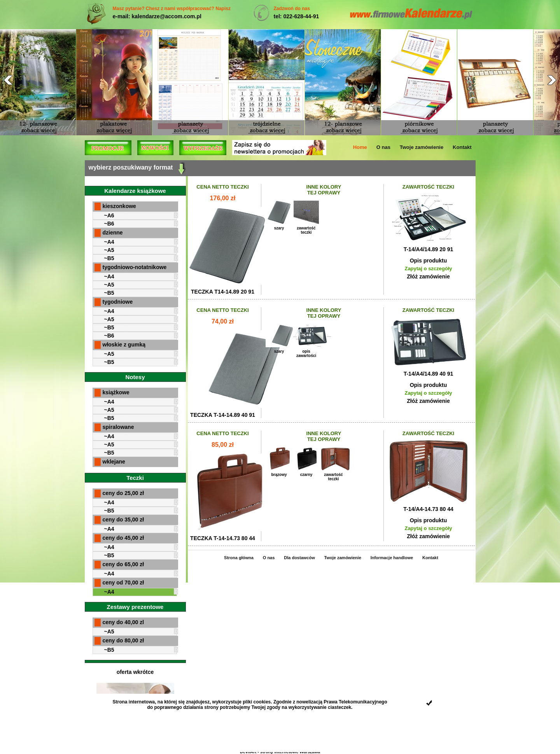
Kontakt (462, 147)
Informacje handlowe (392, 558)
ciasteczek (339, 707)
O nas (383, 147)
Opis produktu (429, 261)
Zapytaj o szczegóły (428, 269)
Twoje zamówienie (422, 147)
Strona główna (239, 558)
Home (360, 147)
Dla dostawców (299, 558)
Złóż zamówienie (428, 276)
